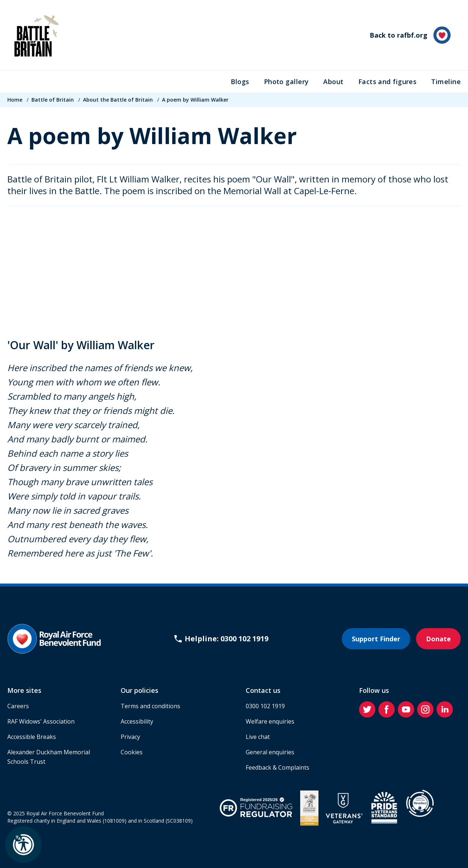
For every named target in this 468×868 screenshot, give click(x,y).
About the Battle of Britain (118, 100)
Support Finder (376, 639)
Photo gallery (286, 82)
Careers (18, 706)
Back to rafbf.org (410, 35)
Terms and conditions (150, 706)
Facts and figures (388, 82)
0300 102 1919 (265, 706)
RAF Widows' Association (41, 721)
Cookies (132, 752)
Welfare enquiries (270, 721)
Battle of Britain (53, 100)
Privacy (130, 737)
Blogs (240, 82)
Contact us (263, 690)
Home (15, 100)
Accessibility (137, 721)
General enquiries (270, 752)
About (333, 82)
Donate (438, 639)
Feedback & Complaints (278, 767)
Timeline (446, 82)
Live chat (258, 737)
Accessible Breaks (32, 737)
